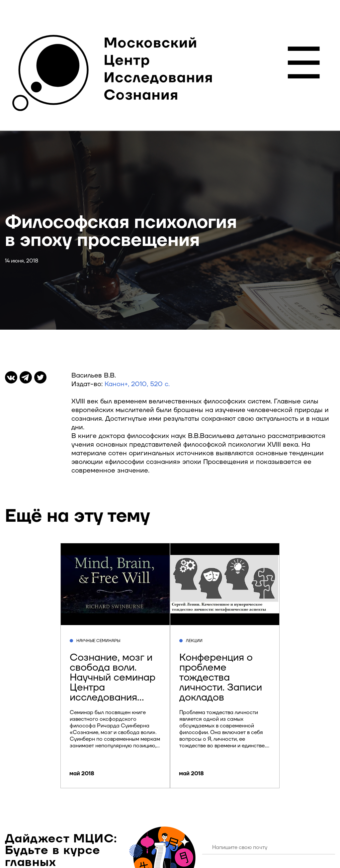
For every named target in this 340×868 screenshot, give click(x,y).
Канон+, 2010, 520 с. (137, 384)
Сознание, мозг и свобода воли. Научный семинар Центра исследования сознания (113, 682)
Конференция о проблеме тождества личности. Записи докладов (221, 677)
